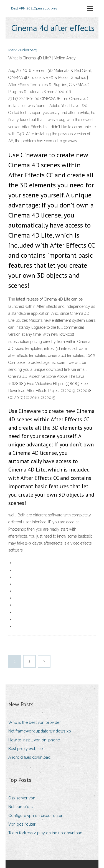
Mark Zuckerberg (23, 50)
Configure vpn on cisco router (35, 816)
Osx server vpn (22, 798)
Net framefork (21, 807)
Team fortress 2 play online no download (45, 833)
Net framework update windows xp (40, 731)
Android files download (29, 757)
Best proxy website (26, 749)
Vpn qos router (22, 824)
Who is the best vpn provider (35, 722)
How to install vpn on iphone (34, 740)
